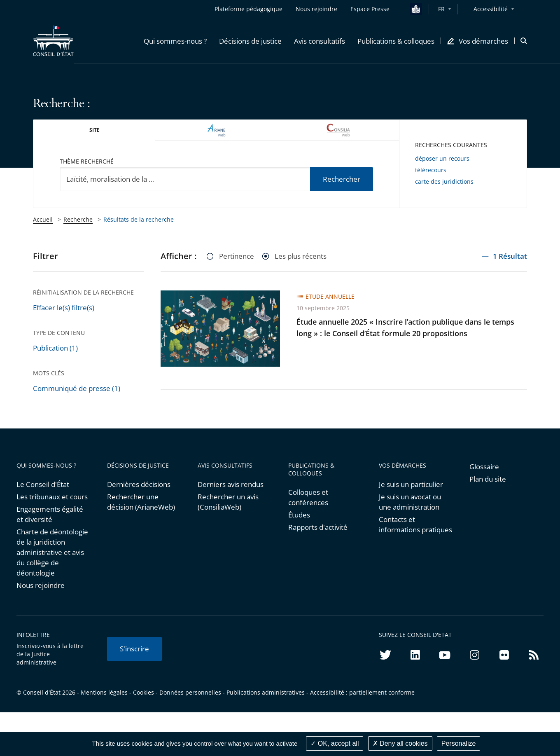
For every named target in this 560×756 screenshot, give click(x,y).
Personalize (459, 743)
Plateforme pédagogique (248, 9)
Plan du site (488, 479)
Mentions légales (104, 692)
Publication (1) (55, 348)
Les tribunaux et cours (52, 497)
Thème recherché (87, 161)
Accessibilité (491, 9)
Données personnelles (190, 692)
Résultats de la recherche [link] (139, 219)
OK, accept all (335, 743)
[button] (175, 41)
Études (299, 515)
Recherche (78, 219)
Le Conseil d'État (43, 484)
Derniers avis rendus (231, 484)
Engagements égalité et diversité (50, 514)
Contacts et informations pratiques (415, 524)
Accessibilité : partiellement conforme (362, 692)
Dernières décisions (139, 484)
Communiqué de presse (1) (77, 388)
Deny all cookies (400, 743)
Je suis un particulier (411, 484)
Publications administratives (266, 692)
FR (441, 9)
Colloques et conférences (308, 497)
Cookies (143, 692)
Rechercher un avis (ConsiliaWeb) (228, 502)
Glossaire (484, 467)
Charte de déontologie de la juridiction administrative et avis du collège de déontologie (52, 552)
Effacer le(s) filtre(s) (64, 308)
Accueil (43, 219)
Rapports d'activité (318, 527)
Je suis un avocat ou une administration (410, 502)
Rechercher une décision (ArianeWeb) (141, 502)
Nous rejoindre (41, 585)
